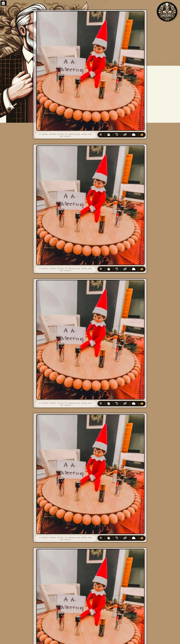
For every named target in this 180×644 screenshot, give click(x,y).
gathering (72, 134)
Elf (66, 134)
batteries (45, 134)
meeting (84, 134)
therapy (67, 136)
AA (40, 134)
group (78, 134)
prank (90, 134)
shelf (62, 136)
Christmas (53, 134)
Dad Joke (61, 134)
